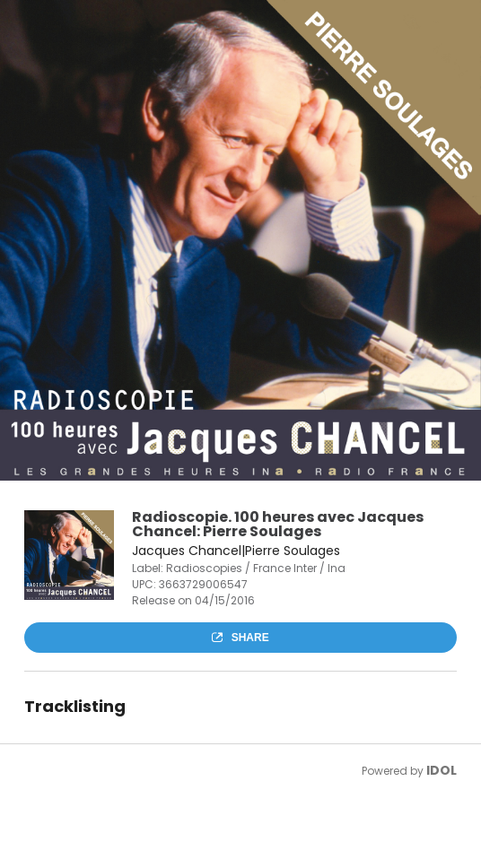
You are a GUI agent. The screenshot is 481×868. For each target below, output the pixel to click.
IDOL (442, 770)
